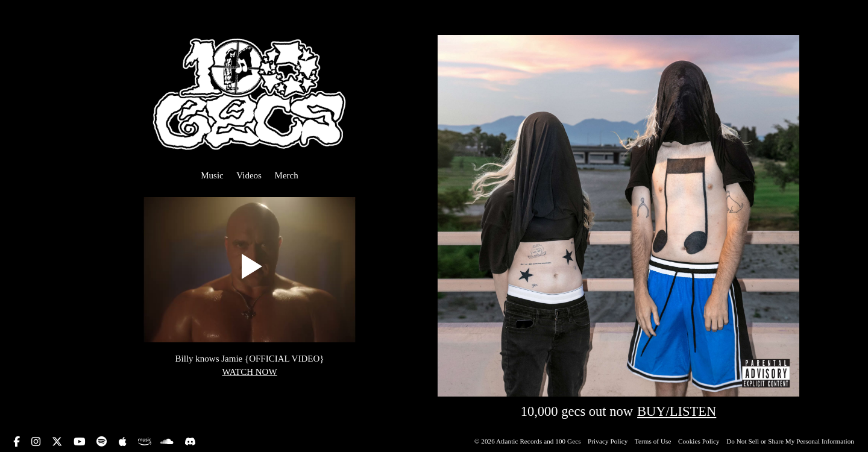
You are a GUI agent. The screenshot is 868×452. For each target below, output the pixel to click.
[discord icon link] (190, 441)
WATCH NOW (249, 372)
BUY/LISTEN (677, 411)
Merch (287, 175)
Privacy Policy (609, 441)
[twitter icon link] (58, 442)
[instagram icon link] (37, 442)
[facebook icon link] (18, 442)
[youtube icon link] (81, 442)
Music (212, 175)
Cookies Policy (700, 441)
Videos (249, 175)
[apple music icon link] (124, 442)
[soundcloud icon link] (168, 442)
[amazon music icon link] (145, 441)
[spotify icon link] (103, 442)
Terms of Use (654, 441)
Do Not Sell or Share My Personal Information (790, 441)
